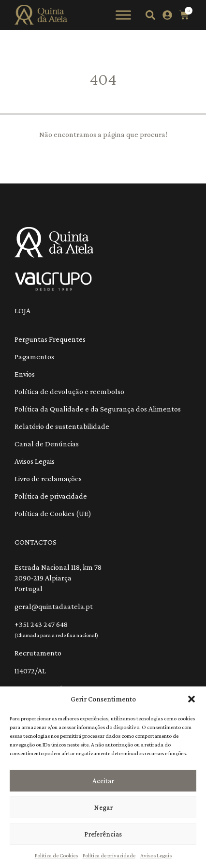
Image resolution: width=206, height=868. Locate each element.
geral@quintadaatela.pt (54, 606)
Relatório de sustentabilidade (62, 426)
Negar (103, 807)
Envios (25, 374)
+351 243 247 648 (41, 624)
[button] (191, 699)
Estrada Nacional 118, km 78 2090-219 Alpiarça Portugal (58, 578)
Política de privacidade (109, 855)
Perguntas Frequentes (50, 339)
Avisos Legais (156, 855)
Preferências (103, 834)
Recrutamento (38, 653)
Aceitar (103, 781)
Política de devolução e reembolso (69, 391)
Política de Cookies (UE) (53, 513)
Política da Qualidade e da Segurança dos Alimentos (98, 409)
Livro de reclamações (48, 479)
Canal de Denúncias (47, 444)
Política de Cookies (56, 855)
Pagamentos (34, 357)
